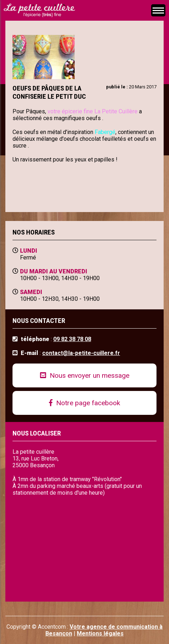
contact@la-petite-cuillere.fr (81, 353)
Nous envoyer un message (85, 375)
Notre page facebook (84, 403)
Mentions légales (100, 633)
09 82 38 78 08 (72, 339)
